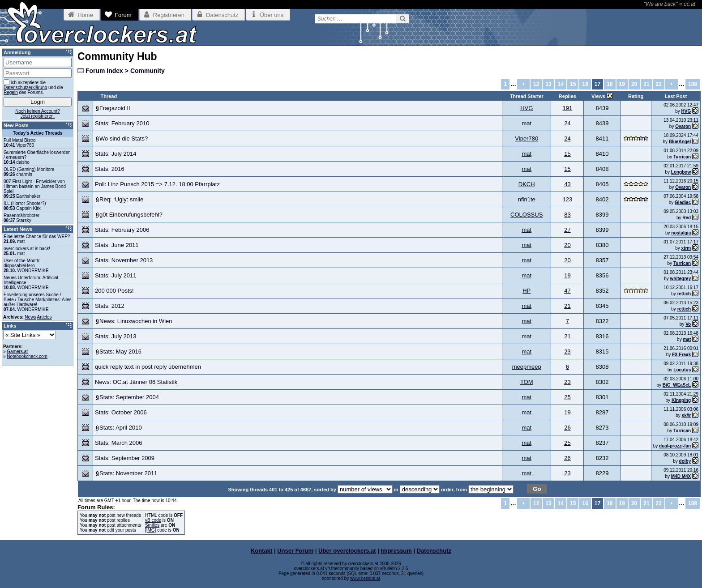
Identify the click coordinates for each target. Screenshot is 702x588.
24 (567, 123)
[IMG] (150, 530)
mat (526, 123)
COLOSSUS (526, 215)
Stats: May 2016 (120, 352)
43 (567, 184)
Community (148, 71)
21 (646, 84)
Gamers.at (17, 352)
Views (599, 96)
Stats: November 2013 (124, 260)
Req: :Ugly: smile (121, 199)
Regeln (11, 92)
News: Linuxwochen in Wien (136, 321)
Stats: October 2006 (121, 412)
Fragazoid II (115, 108)
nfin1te (527, 199)
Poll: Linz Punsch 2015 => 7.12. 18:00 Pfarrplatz (157, 184)
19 (622, 84)
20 (634, 84)
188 (693, 84)
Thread (109, 96)
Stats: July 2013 (116, 336)
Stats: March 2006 (119, 443)
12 (536, 84)
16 (585, 84)
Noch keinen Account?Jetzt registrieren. (38, 114)
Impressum (396, 551)
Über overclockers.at (347, 551)
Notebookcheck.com (27, 356)
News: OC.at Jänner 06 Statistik (136, 382)
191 (568, 108)
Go (537, 489)
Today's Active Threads (38, 133)
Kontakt (261, 551)
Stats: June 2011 (117, 245)
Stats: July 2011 (116, 275)
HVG (526, 108)
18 (610, 84)
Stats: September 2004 (129, 397)
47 (567, 291)
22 (659, 84)
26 (567, 428)
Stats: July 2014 (116, 154)
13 (548, 84)
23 (567, 352)
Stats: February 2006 (122, 230)
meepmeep (527, 367)
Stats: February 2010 (122, 123)
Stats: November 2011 (128, 473)
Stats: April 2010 (121, 428)
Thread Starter (527, 96)
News (30, 317)
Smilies (152, 525)
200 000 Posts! (114, 291)
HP (526, 291)
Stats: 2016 (110, 169)
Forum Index (104, 71)
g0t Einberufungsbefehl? (131, 215)
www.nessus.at (365, 578)
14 (561, 84)
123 (568, 199)
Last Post (676, 96)
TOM (527, 382)
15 (573, 84)
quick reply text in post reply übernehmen (148, 367)
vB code (153, 520)
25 (567, 397)
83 (567, 215)
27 (567, 230)
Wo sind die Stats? (124, 138)
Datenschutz (434, 551)
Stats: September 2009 (125, 458)
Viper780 (526, 138)
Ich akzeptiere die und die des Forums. (33, 87)
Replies (567, 96)
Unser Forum (295, 551)
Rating (636, 96)
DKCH (527, 184)
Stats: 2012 (110, 306)
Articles (45, 317)
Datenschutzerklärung (25, 87)
